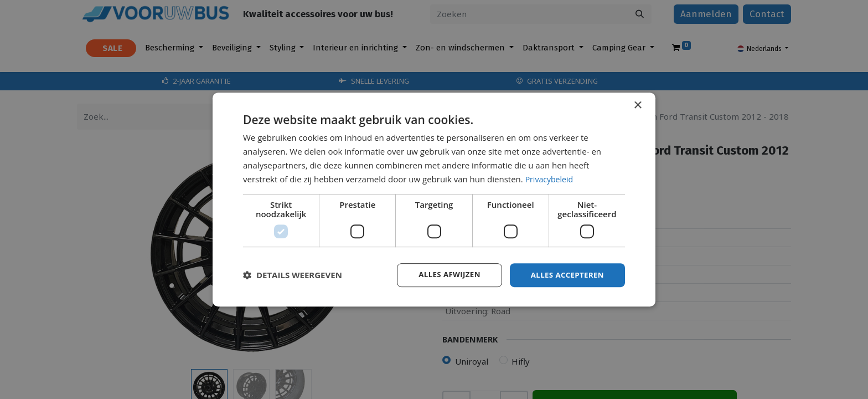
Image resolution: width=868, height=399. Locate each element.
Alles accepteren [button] (565, 275)
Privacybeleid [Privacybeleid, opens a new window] (551, 178)
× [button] (637, 105)
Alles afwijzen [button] (444, 275)
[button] (293, 275)
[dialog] (434, 199)
